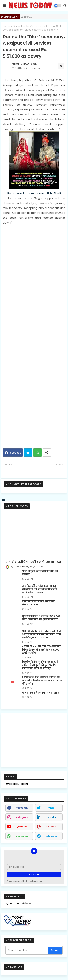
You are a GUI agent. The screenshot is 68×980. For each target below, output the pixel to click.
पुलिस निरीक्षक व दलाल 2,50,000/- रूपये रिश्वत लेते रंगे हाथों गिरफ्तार (42, 618)
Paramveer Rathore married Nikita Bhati (34, 193)
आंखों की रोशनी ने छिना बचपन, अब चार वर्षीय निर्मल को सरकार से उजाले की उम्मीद (42, 681)
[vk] (3, 500)
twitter (51, 808)
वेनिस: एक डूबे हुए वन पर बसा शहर (40, 693)
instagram (22, 817)
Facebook (15, 453)
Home (6, 26)
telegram (51, 836)
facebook (22, 808)
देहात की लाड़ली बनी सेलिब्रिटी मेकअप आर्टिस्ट (38, 603)
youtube (22, 827)
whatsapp (22, 836)
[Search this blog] (27, 950)
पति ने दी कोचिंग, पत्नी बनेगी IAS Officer (33, 562)
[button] (65, 5)
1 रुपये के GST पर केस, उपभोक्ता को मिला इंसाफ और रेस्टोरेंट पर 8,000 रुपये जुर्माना (41, 650)
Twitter (28, 453)
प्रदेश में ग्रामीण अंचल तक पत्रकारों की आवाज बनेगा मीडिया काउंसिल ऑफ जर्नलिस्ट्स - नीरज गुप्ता (42, 634)
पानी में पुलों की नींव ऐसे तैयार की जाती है (40, 573)
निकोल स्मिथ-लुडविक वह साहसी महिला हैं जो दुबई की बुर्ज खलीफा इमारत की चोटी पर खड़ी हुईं (40, 665)
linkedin (51, 817)
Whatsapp (37, 453)
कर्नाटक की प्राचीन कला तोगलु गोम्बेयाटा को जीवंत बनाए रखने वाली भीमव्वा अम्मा (39, 589)
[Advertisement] (34, 335)
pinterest (51, 827)
